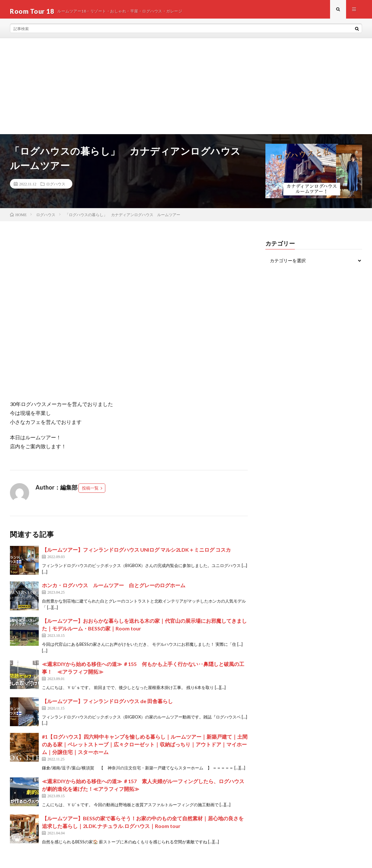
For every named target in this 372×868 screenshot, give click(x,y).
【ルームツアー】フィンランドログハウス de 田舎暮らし (107, 705)
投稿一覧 (90, 492)
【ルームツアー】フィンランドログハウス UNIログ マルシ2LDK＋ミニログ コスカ (136, 553)
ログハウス (56, 188)
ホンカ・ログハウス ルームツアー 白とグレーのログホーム (114, 589)
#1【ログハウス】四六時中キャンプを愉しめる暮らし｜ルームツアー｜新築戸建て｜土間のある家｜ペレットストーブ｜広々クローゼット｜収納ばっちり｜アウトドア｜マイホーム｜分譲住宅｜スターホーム (145, 748)
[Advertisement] (186, 90)
